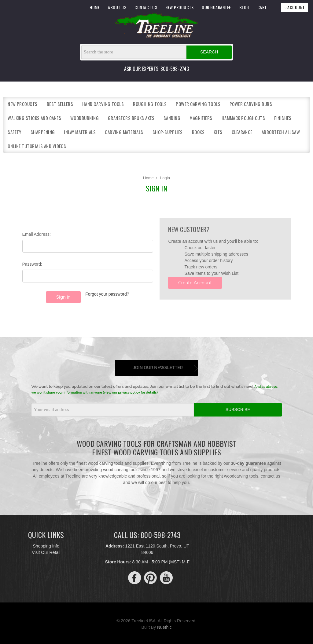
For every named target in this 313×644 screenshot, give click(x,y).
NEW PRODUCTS (179, 7)
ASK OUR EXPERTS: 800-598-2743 (156, 69)
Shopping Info (46, 544)
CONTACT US (146, 7)
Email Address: (37, 234)
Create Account (195, 283)
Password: (32, 264)
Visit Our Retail (46, 551)
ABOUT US (117, 7)
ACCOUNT (294, 7)
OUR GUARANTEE (216, 7)
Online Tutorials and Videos (37, 146)
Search (209, 52)
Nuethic (164, 625)
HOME (95, 7)
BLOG (244, 7)
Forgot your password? (107, 294)
